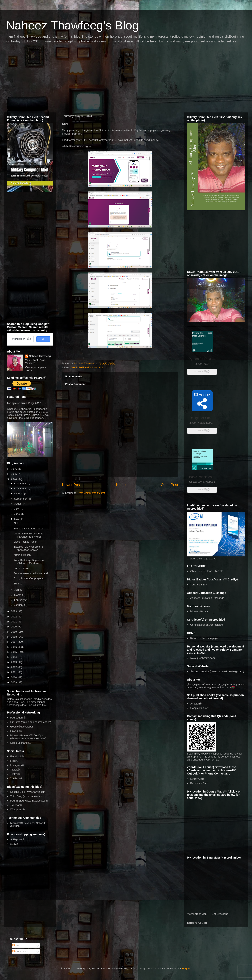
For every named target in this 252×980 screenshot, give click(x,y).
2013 (14, 662)
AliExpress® (17, 839)
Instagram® (17, 765)
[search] (21, 339)
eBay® (14, 844)
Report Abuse (197, 923)
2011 (14, 672)
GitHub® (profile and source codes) (31, 722)
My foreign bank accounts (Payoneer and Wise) (28, 535)
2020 (14, 627)
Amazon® (196, 704)
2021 (14, 622)
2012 (14, 667)
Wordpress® (17, 809)
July (17, 509)
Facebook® (17, 756)
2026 (14, 469)
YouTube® (16, 778)
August (19, 504)
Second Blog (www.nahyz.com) (28, 792)
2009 (14, 682)
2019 (14, 632)
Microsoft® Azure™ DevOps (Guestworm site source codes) (28, 737)
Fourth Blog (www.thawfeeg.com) (29, 801)
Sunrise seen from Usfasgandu (31, 573)
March (18, 595)
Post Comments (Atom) (91, 493)
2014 (14, 657)
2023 (14, 611)
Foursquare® (18, 718)
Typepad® (16, 805)
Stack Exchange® (21, 743)
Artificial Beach (22, 555)
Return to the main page (204, 638)
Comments (20, 951)
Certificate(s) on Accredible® (207, 625)
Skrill (74, 367)
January (19, 605)
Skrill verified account (90, 367)
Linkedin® (16, 731)
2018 (14, 637)
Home (121, 485)
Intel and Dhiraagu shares (28, 529)
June (17, 514)
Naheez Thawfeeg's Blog (72, 25)
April (17, 590)
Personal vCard (199, 783)
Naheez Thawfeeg (40, 356)
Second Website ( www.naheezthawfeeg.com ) (217, 671)
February (20, 600)
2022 (14, 617)
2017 (14, 642)
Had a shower (21, 568)
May (17, 519)
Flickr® (14, 761)
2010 (14, 677)
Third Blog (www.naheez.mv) (27, 796)
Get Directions (220, 914)
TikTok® (15, 770)
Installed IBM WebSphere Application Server (28, 548)
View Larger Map (197, 914)
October (19, 494)
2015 (14, 652)
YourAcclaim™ (199, 585)
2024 (14, 479)
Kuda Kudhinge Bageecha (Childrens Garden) (28, 562)
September (21, 499)
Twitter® (15, 774)
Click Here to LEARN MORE (207, 571)
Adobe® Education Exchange (207, 598)
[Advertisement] (75, 79)
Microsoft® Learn (200, 611)
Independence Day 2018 (24, 403)
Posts (17, 945)
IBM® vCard (197, 779)
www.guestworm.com (202, 658)
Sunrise (18, 584)
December (21, 483)
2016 (14, 647)
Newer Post (71, 485)
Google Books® (199, 708)
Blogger (186, 968)
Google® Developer (22, 727)
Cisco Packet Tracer (25, 542)
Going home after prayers (28, 578)
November (21, 488)
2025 (14, 474)
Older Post (169, 485)
